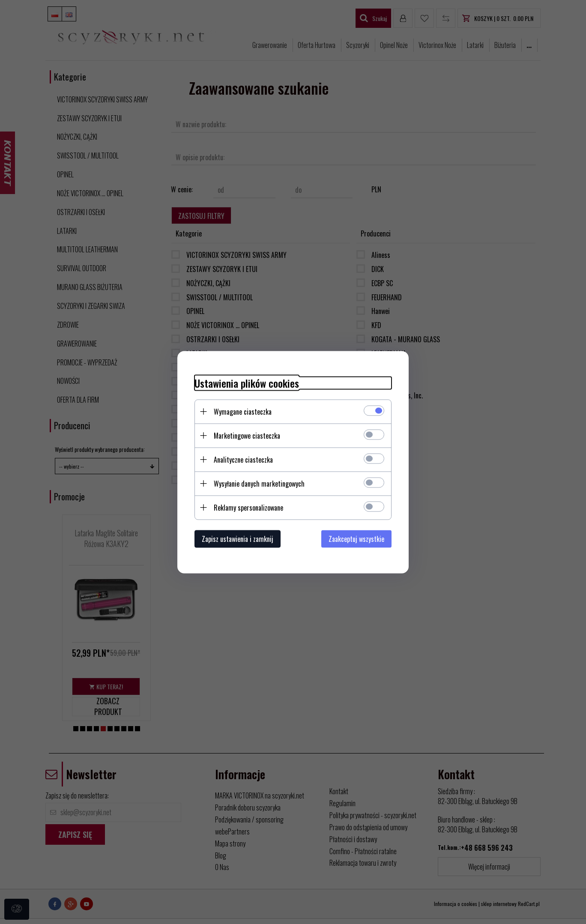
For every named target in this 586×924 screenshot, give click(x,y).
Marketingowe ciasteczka (247, 435)
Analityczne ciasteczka (243, 459)
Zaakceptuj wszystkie (356, 538)
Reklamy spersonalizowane (248, 507)
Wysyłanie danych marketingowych (259, 483)
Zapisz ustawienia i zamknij (238, 538)
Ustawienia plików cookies (247, 383)
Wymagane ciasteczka (243, 411)
